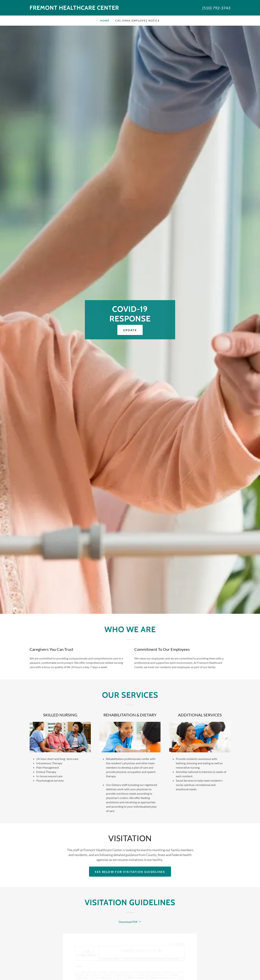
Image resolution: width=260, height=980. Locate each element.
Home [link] (105, 21)
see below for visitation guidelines (130, 872)
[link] (80, 9)
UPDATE (130, 330)
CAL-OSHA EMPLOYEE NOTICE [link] (137, 21)
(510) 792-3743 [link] (216, 8)
